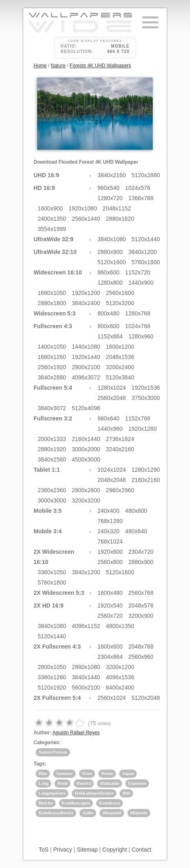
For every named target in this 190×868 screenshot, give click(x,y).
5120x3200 (120, 303)
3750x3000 (146, 398)
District (84, 783)
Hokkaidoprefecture (94, 793)
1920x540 (110, 605)
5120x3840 (120, 377)
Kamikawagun (76, 803)
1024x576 (138, 188)
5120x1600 (112, 262)
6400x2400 (120, 688)
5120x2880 (146, 175)
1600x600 (110, 646)
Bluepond (112, 813)
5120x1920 (52, 688)
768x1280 (110, 521)
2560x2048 (112, 398)
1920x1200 (86, 293)
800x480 (109, 313)
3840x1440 (86, 677)
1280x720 (110, 198)
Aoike (88, 813)
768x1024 (110, 541)
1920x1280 (142, 429)
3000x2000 (86, 449)
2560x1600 (120, 293)
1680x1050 (52, 293)
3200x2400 (120, 367)
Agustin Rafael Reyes (76, 733)
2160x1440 (86, 439)
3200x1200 (120, 667)
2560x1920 (52, 367)
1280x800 (110, 283)
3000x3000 (52, 500)
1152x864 (110, 336)
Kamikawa (110, 803)
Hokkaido (109, 783)
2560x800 (110, 562)
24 (99, 122)
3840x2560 (52, 459)
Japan (128, 773)
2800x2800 (86, 490)
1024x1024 (112, 470)
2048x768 (141, 646)
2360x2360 (52, 490)
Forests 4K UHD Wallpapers (100, 66)
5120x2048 (146, 698)
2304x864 (110, 657)
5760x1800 (146, 262)
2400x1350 (52, 219)
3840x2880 (52, 377)
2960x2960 (120, 490)
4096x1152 (86, 626)
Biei (126, 793)
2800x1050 (52, 667)
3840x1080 (112, 239)
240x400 (109, 511)
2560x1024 (112, 698)
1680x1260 (52, 357)
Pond (62, 783)
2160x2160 (146, 480)
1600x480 (110, 593)
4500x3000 (86, 459)
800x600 (109, 326)
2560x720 (110, 616)
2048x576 (141, 605)
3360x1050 (52, 572)
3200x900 (141, 616)
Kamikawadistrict (56, 813)
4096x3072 (86, 377)
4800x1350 (120, 626)
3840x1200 (142, 252)
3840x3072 (52, 408)
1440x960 (110, 429)
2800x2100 (86, 367)
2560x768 (141, 593)
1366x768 (141, 198)
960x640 (109, 418)
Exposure (137, 783)
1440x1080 (86, 347)
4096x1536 (120, 677)
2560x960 (141, 657)
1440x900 (141, 283)
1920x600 (110, 552)
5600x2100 (86, 688)
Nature (58, 66)
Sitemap (87, 850)
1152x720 (138, 272)
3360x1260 (52, 677)
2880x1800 (52, 303)
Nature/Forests (53, 752)
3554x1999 (52, 229)
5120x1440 (146, 239)
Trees (87, 773)
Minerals (139, 813)
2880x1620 (120, 219)
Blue (43, 773)
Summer (64, 773)
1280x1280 (146, 470)
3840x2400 (86, 303)
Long (43, 783)
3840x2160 (112, 175)
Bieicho (46, 803)
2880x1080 (86, 667)
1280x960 (141, 336)
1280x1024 (112, 388)
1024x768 (138, 326)
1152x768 (138, 418)
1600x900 (50, 208)
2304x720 (141, 552)
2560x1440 (86, 219)
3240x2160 (120, 449)
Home (40, 66)
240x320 (109, 531)
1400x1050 (52, 347)
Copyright (115, 850)
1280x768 (138, 313)
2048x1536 (120, 357)
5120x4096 (86, 408)
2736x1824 (120, 439)
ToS (43, 850)
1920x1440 (86, 357)
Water (107, 773)
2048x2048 (112, 480)
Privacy (63, 850)
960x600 (109, 272)
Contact (141, 850)
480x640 (136, 531)
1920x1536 (146, 388)
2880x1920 (52, 449)
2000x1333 (52, 439)
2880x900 (110, 252)
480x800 (136, 511)
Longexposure (52, 793)
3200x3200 (86, 500)
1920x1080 (83, 208)
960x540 (109, 188)
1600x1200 (120, 347)
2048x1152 (117, 208)
